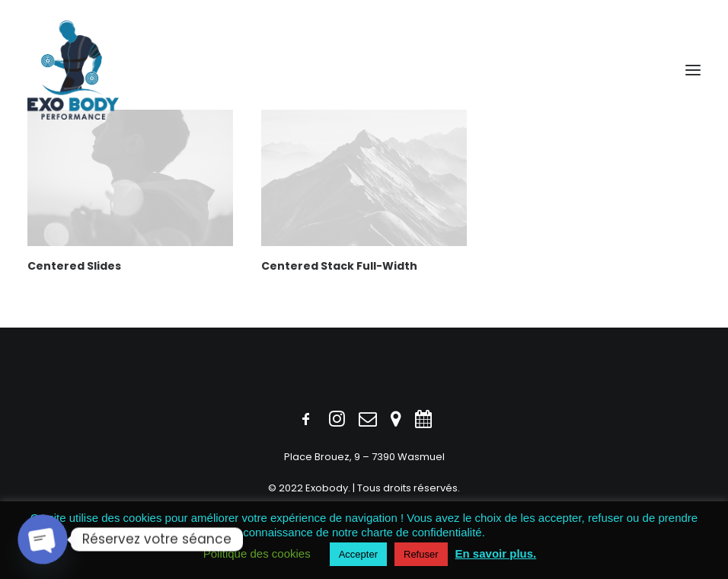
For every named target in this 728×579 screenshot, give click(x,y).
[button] (693, 70)
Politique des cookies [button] (257, 553)
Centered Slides (74, 266)
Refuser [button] (421, 554)
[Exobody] (73, 70)
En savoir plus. (496, 553)
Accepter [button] (358, 554)
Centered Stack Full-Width (339, 266)
